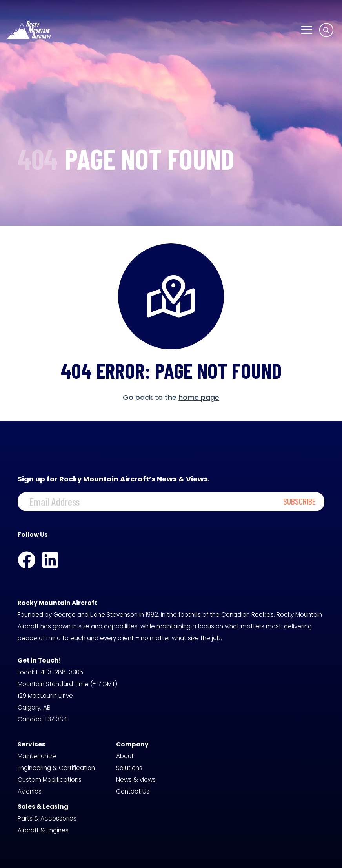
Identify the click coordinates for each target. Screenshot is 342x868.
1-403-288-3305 (59, 672)
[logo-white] (29, 30)
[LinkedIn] (50, 560)
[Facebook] (26, 560)
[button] (307, 30)
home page (199, 397)
